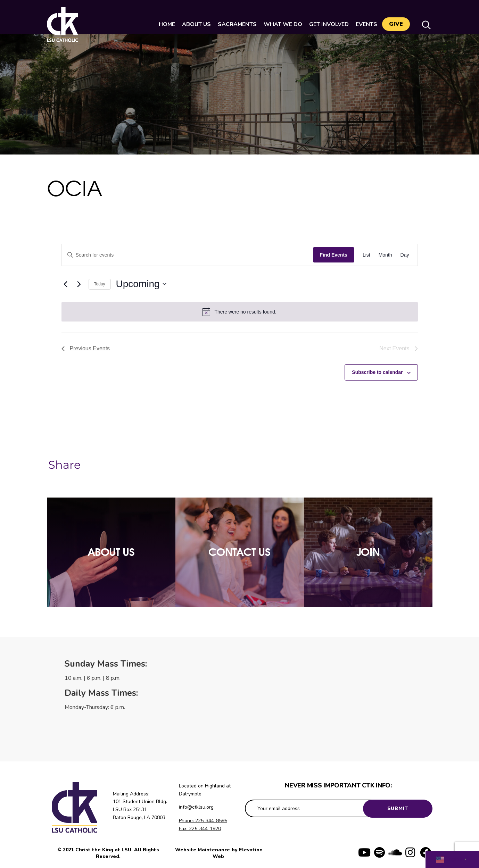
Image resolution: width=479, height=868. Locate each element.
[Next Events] (79, 284)
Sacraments (235, 24)
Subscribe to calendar (377, 372)
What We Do (281, 24)
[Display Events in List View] (366, 255)
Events (364, 24)
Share (64, 465)
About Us (194, 24)
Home (165, 24)
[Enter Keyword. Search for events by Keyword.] (187, 255)
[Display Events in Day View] (405, 255)
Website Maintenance (203, 850)
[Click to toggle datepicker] (141, 284)
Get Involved (327, 24)
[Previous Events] (66, 284)
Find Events (334, 255)
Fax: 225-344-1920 (200, 829)
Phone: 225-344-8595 (203, 821)
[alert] (240, 312)
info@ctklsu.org (196, 807)
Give (396, 25)
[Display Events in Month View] (385, 255)
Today (100, 284)
